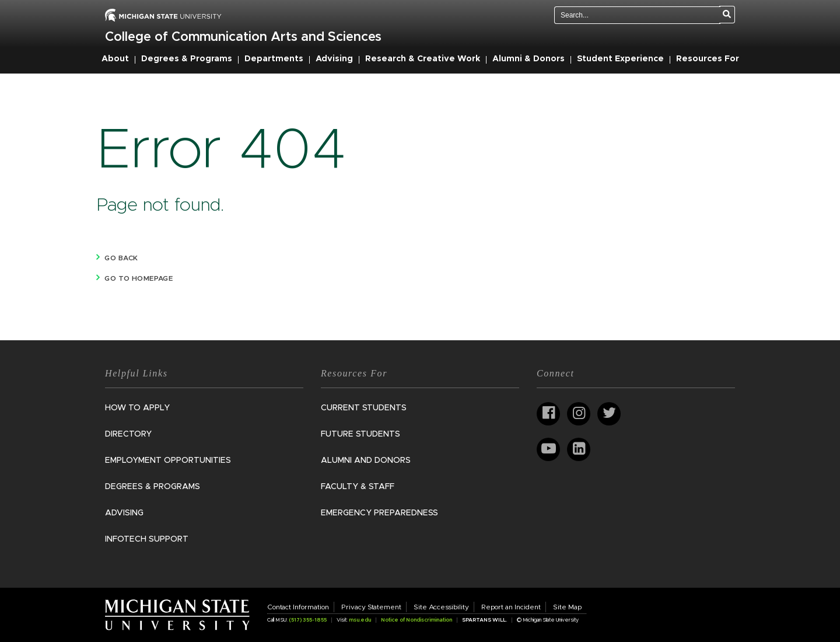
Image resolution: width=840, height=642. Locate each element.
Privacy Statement (371, 607)
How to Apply (137, 408)
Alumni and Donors (366, 460)
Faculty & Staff (358, 487)
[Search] (727, 15)
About (115, 59)
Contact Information (298, 607)
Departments (274, 59)
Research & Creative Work (423, 59)
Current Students (364, 408)
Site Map (567, 607)
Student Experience (620, 59)
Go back (121, 258)
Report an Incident (511, 607)
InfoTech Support (147, 539)
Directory (128, 434)
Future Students (360, 434)
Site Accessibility (441, 607)
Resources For (708, 59)
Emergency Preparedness (379, 513)
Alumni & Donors (528, 59)
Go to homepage (139, 278)
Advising (334, 59)
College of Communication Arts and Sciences (243, 37)
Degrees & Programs (187, 59)
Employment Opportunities (168, 460)
